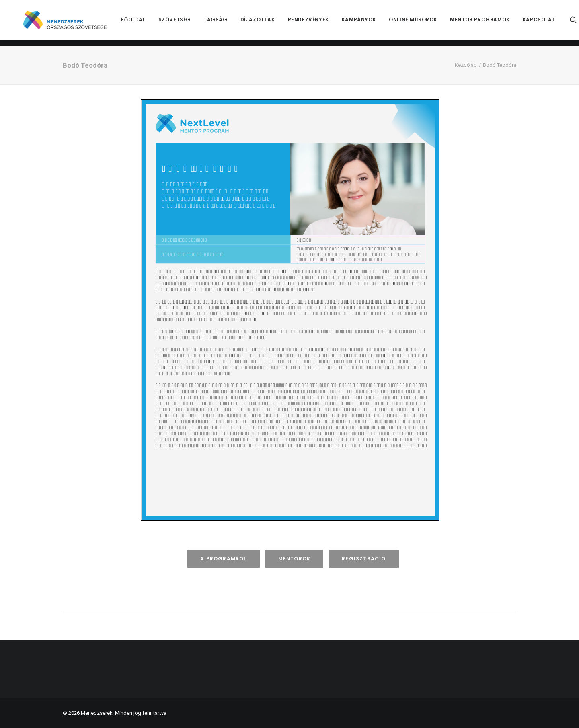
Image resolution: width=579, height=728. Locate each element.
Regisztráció (364, 559)
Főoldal (144, 23)
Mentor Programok (491, 23)
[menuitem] (144, 23)
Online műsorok (424, 23)
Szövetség (185, 23)
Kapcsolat (550, 23)
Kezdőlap (466, 65)
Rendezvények (319, 23)
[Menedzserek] (70, 23)
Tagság (226, 23)
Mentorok (295, 559)
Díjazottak (268, 23)
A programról (223, 559)
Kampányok (370, 23)
